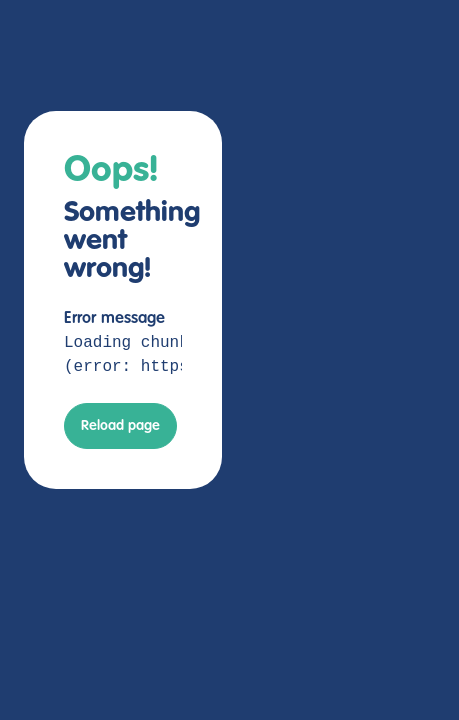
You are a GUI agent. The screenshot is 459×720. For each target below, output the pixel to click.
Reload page (120, 426)
